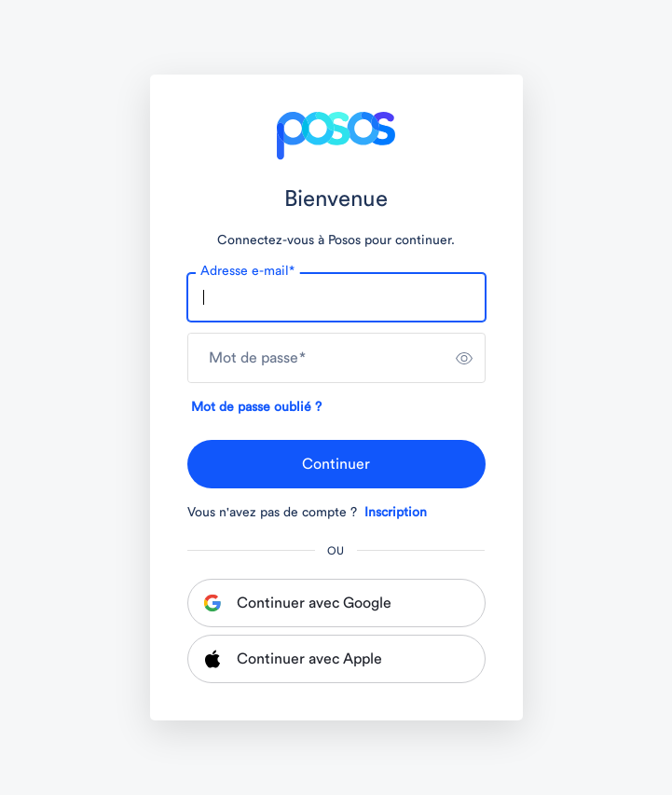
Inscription (396, 513)
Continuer (336, 464)
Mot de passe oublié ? (256, 407)
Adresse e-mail (247, 271)
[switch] (464, 358)
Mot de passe (257, 358)
